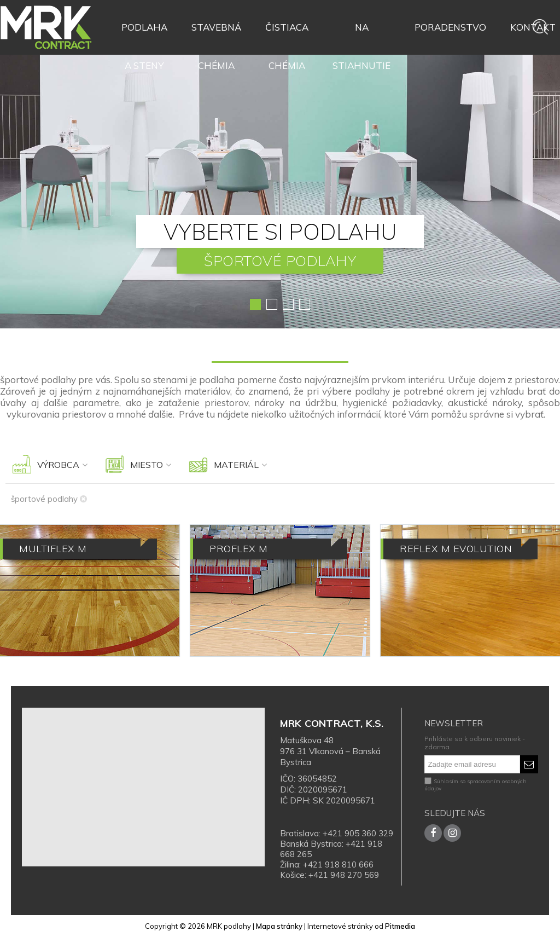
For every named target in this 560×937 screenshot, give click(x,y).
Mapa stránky (279, 926)
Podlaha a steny (144, 34)
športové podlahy (49, 499)
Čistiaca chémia (287, 34)
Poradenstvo (450, 27)
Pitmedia (400, 926)
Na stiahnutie (361, 34)
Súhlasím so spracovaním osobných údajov (476, 785)
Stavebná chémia (216, 34)
